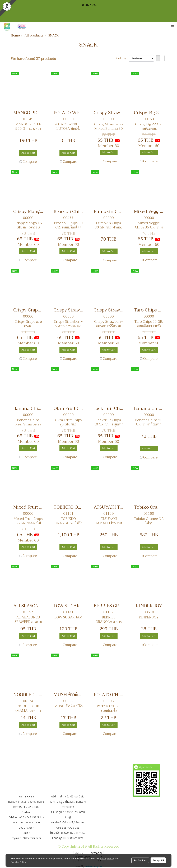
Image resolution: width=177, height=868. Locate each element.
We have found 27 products (33, 59)
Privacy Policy (107, 858)
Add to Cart (28, 153)
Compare (30, 162)
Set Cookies (140, 860)
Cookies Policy (18, 862)
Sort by (122, 58)
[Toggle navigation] (173, 27)
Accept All (158, 860)
